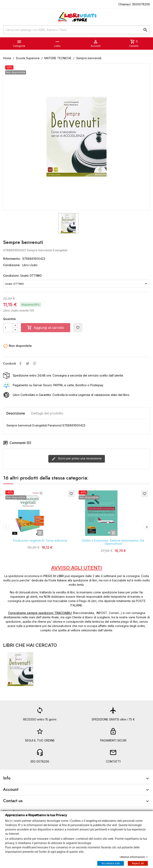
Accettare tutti (111, 863)
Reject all (138, 863)
